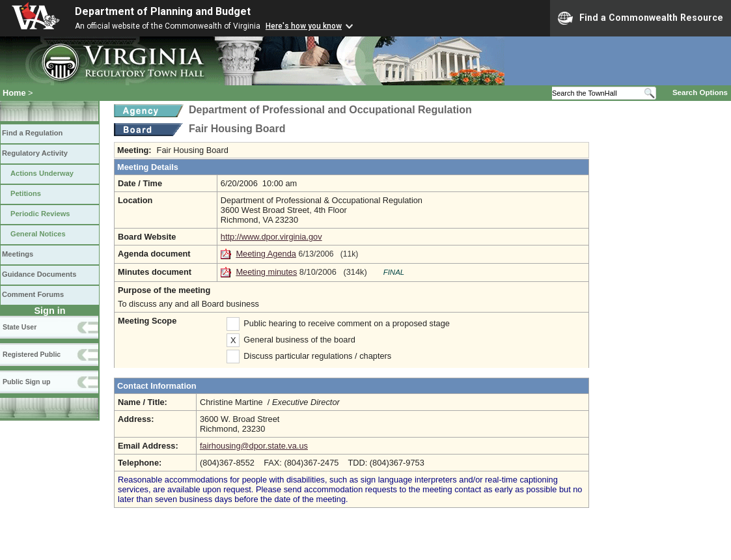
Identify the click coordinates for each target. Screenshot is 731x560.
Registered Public (32, 354)
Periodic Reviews (40, 214)
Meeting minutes (266, 272)
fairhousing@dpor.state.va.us (254, 446)
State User (20, 327)
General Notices (38, 234)
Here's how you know (304, 26)
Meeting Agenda (266, 254)
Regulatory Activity (35, 153)
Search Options (700, 92)
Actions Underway (42, 173)
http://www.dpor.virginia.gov (271, 237)
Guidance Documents (39, 274)
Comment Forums (33, 294)
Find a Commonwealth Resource (641, 18)
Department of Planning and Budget (163, 11)
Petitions (26, 193)
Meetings (18, 254)
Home (14, 93)
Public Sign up (26, 382)
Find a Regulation (32, 133)
